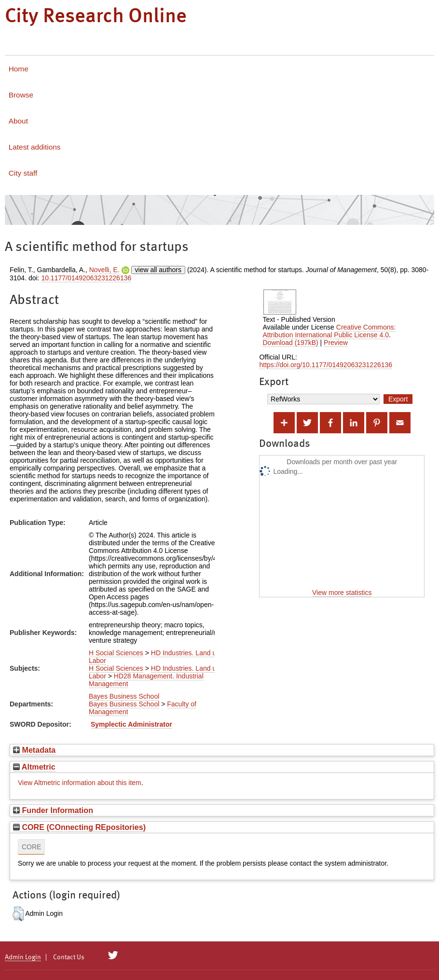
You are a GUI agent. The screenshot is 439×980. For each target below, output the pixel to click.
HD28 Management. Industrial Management (146, 680)
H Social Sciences (116, 653)
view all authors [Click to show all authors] (158, 270)
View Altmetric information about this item (80, 783)
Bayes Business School (124, 696)
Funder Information (53, 810)
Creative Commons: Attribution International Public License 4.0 (329, 331)
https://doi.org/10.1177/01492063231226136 (326, 365)
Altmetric (34, 767)
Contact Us (69, 957)
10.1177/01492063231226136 (86, 278)
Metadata (34, 750)
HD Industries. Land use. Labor (157, 657)
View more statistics (342, 593)
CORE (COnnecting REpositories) (79, 827)
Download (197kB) (290, 343)
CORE (31, 847)
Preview (336, 343)
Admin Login (23, 957)
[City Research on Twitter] (113, 955)
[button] (18, 914)
